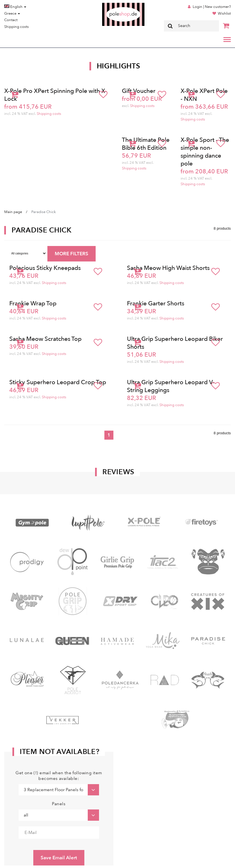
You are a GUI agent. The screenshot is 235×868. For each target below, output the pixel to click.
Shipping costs (17, 27)
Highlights (118, 66)
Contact (11, 20)
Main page (13, 212)
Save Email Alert (59, 858)
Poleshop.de (110, 5)
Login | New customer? (212, 7)
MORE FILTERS (72, 254)
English (15, 7)
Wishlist (224, 14)
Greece (12, 14)
